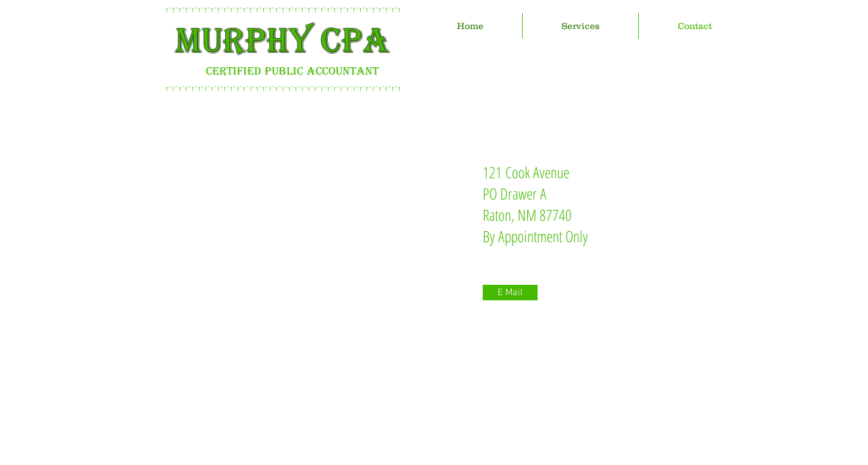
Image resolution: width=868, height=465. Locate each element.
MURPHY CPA (283, 40)
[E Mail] (510, 293)
